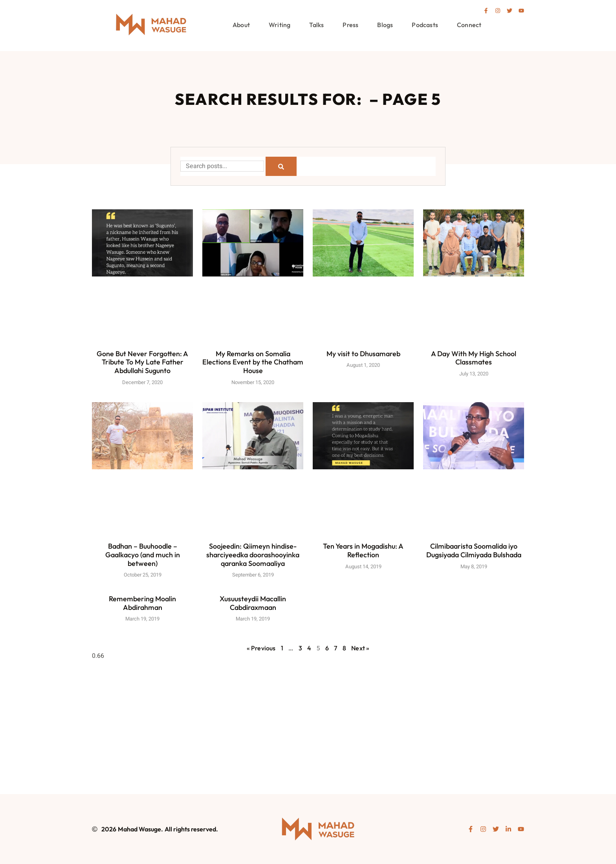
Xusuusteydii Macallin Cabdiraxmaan (253, 603)
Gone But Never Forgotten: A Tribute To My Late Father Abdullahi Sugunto (142, 362)
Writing (280, 24)
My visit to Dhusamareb (363, 354)
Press (350, 24)
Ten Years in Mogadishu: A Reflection (363, 551)
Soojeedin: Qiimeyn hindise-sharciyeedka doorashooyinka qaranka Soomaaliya (253, 555)
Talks (316, 24)
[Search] (281, 166)
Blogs (385, 24)
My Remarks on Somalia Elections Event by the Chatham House (253, 362)
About (241, 24)
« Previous (261, 648)
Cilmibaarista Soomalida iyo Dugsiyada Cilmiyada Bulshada (474, 551)
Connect (469, 24)
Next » (360, 648)
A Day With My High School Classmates (474, 358)
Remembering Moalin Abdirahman (142, 603)
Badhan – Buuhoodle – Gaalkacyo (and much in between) (143, 555)
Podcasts (425, 24)
